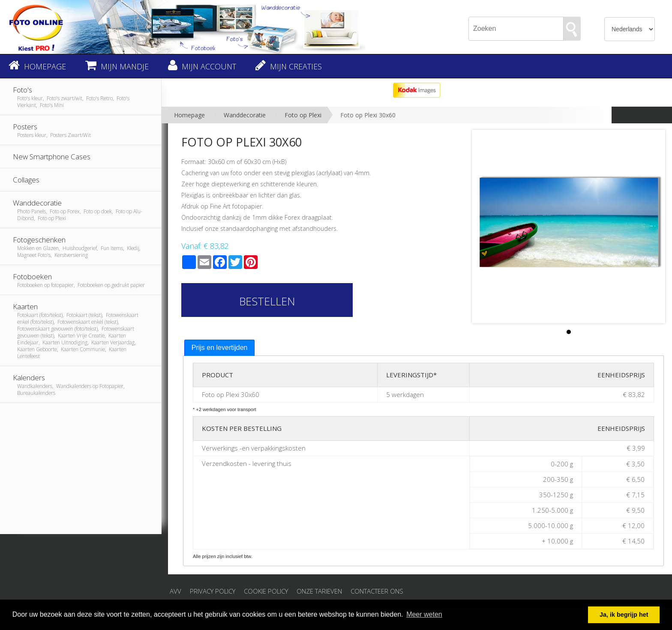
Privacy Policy (213, 591)
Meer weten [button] (424, 614)
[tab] (220, 348)
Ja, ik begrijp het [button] (624, 615)
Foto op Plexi (303, 115)
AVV (175, 591)
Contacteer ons (377, 591)
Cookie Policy (266, 591)
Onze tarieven (319, 591)
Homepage (189, 115)
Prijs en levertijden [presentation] (220, 348)
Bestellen (267, 301)
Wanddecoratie (245, 115)
